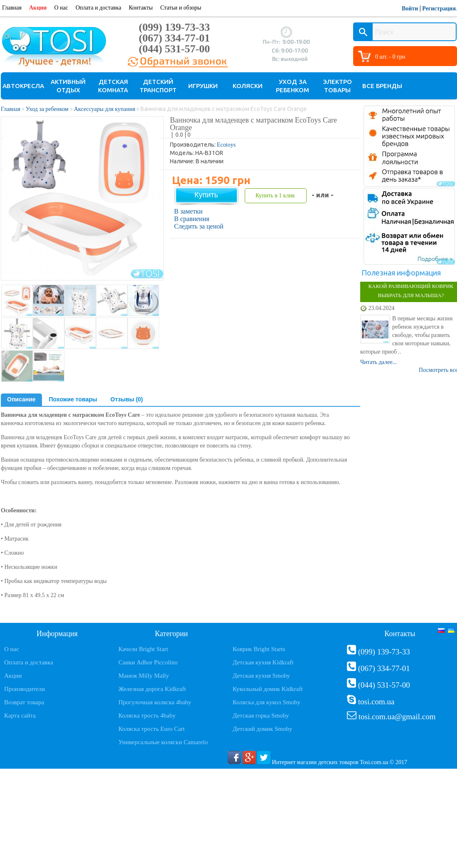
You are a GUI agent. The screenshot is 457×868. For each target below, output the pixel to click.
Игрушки (203, 86)
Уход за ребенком (292, 86)
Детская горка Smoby (261, 716)
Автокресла (23, 86)
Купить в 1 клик (275, 195)
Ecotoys (226, 145)
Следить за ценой (199, 226)
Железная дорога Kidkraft (152, 689)
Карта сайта (20, 716)
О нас (61, 8)
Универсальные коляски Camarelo (163, 742)
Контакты (141, 8)
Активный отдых (68, 86)
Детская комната (113, 86)
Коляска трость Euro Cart (152, 729)
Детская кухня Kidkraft (263, 662)
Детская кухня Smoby (261, 676)
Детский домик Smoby (262, 729)
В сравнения (192, 219)
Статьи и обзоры (181, 8)
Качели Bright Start (143, 649)
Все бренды (382, 86)
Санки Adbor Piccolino (148, 662)
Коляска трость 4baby (147, 716)
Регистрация (439, 9)
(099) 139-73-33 (174, 27)
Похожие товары (73, 399)
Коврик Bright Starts (259, 649)
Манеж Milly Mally (144, 676)
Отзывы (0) (127, 399)
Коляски (248, 86)
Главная (12, 8)
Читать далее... (378, 362)
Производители (25, 689)
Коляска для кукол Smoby (267, 702)
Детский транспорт (158, 86)
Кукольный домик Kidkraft (268, 689)
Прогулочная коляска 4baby (155, 702)
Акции (38, 8)
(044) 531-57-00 (174, 49)
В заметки (188, 211)
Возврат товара (24, 702)
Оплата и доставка (98, 8)
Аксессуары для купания (104, 109)
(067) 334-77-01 (174, 38)
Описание (21, 399)
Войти (410, 9)
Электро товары (338, 86)
